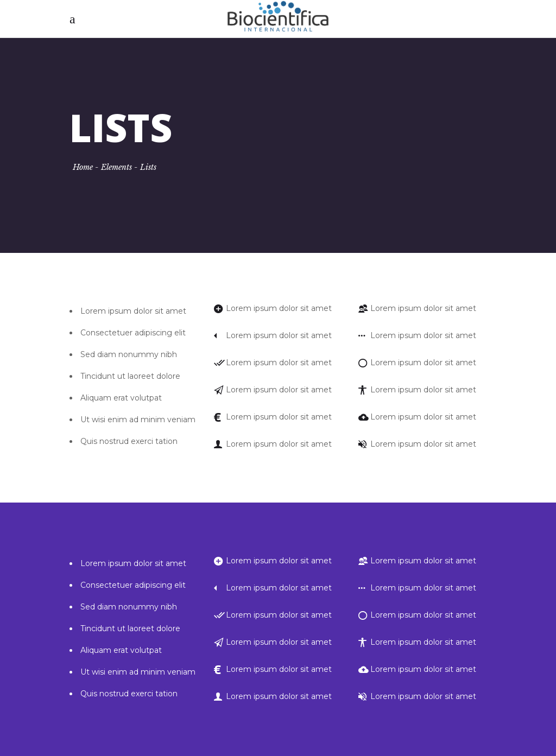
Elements (116, 167)
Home (83, 167)
